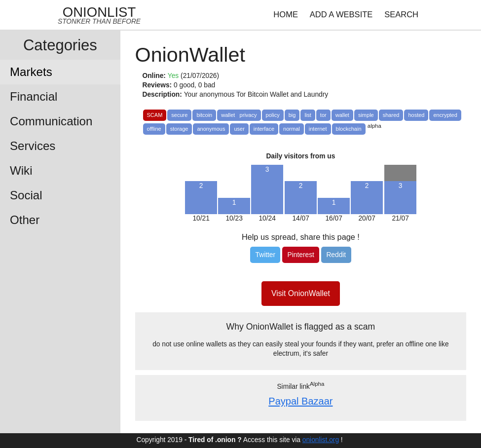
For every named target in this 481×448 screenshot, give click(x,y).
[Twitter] (265, 255)
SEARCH (401, 15)
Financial (34, 96)
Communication (51, 121)
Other (25, 220)
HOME (286, 15)
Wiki (21, 170)
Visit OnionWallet (301, 293)
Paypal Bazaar (300, 401)
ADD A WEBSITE (341, 15)
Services (33, 146)
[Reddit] (336, 255)
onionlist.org (321, 440)
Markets (31, 72)
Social (26, 195)
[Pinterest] (301, 255)
